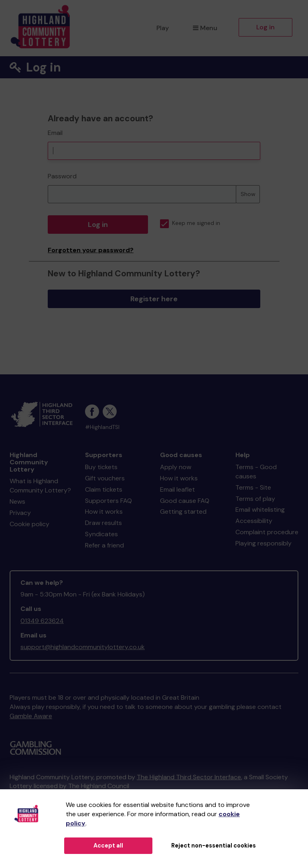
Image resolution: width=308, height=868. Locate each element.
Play (163, 28)
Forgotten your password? (91, 250)
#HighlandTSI (102, 427)
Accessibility (254, 521)
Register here (154, 299)
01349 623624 (42, 621)
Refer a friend (104, 545)
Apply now (176, 467)
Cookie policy (29, 524)
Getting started (183, 512)
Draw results (103, 523)
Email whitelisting (260, 510)
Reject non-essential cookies (214, 846)
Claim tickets (104, 489)
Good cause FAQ (185, 501)
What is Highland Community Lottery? (40, 486)
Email (55, 133)
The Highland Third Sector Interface (189, 777)
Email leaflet (177, 489)
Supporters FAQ (108, 501)
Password (62, 176)
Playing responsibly (263, 543)
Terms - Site (253, 487)
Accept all (108, 846)
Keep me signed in (190, 223)
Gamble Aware (31, 716)
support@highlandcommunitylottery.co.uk (83, 647)
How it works (104, 512)
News (17, 501)
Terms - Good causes (256, 472)
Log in (265, 27)
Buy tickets (101, 467)
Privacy (20, 513)
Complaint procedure (267, 532)
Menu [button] (205, 28)
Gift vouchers (105, 478)
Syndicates (101, 534)
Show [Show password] (248, 194)
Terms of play (255, 499)
